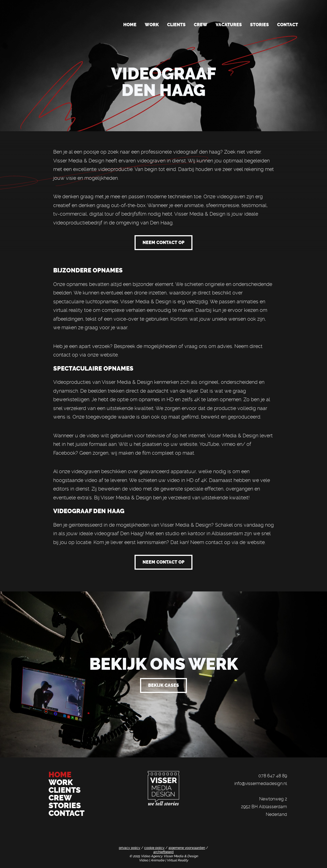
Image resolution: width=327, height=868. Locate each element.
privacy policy (130, 848)
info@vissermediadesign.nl (261, 783)
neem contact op (163, 243)
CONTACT (66, 813)
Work (152, 25)
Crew (201, 25)
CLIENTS (65, 790)
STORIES (65, 806)
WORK (61, 782)
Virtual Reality (178, 860)
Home (130, 25)
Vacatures (229, 25)
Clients (176, 25)
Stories (259, 25)
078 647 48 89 (273, 776)
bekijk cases (163, 685)
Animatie (158, 860)
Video (144, 860)
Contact (288, 25)
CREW (60, 798)
